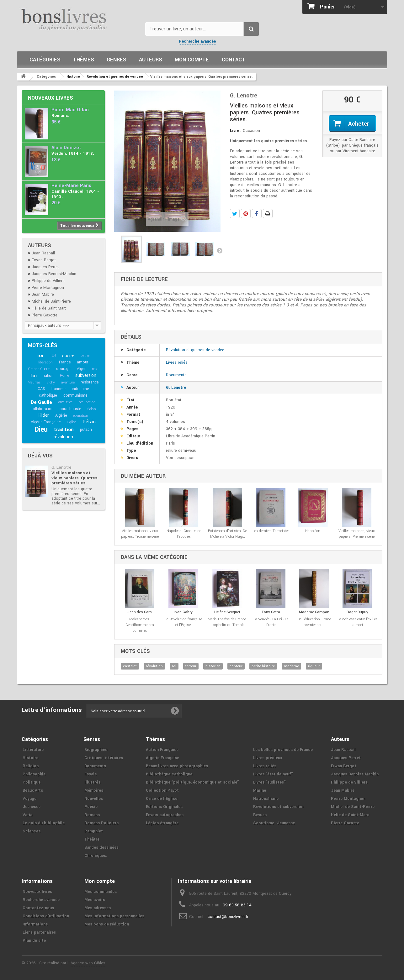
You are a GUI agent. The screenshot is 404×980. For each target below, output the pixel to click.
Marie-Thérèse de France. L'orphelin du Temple (227, 622)
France (65, 362)
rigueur (314, 666)
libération (45, 362)
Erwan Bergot (44, 260)
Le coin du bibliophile (44, 823)
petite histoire (263, 666)
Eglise (72, 422)
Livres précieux (268, 758)
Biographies (96, 750)
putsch (86, 430)
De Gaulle (41, 402)
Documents (176, 375)
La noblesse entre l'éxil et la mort (357, 622)
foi (33, 376)
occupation (87, 402)
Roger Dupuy (357, 612)
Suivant (220, 250)
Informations (35, 924)
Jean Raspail (43, 253)
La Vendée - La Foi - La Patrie (271, 622)
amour (82, 362)
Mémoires (94, 790)
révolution (63, 437)
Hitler (44, 415)
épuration (80, 416)
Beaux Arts (33, 790)
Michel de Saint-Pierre (51, 301)
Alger (81, 369)
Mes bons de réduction (107, 924)
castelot (130, 666)
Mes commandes (101, 892)
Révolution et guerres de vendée (195, 350)
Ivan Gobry (183, 612)
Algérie (61, 415)
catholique (48, 395)
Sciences (32, 831)
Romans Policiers (101, 823)
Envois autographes (165, 815)
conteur (236, 666)
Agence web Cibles (88, 963)
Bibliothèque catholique (169, 774)
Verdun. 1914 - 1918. (73, 153)
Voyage (29, 799)
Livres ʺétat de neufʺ (273, 774)
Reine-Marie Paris (71, 186)
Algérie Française (46, 422)
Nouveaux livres (50, 98)
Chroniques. (96, 856)
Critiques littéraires (104, 758)
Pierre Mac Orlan (70, 110)
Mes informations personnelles (114, 916)
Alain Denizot (66, 148)
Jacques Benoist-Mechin (54, 274)
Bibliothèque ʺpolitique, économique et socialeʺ (192, 782)
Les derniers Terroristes (271, 531)
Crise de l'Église (162, 799)
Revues (260, 815)
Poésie (91, 807)
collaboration (42, 409)
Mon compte (192, 60)
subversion (86, 375)
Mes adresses (98, 908)
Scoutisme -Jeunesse (274, 823)
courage (63, 369)
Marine (260, 790)
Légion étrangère (162, 823)
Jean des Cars (140, 612)
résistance (90, 382)
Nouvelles (94, 799)
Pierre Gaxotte (45, 315)
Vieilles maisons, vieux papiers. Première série (357, 534)
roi (40, 356)
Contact (234, 60)
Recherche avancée (197, 41)
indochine (80, 389)
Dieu (41, 430)
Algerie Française (162, 758)
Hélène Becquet (227, 612)
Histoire (30, 758)
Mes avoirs (95, 900)
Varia (27, 815)
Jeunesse (32, 807)
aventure (68, 382)
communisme (75, 395)
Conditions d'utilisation (46, 916)
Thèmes (84, 60)
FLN (53, 355)
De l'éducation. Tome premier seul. (314, 622)
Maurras (34, 382)
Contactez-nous (38, 908)
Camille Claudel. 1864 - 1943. (75, 194)
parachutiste (70, 409)
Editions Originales (164, 807)
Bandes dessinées (101, 847)
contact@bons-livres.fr (228, 917)
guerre (68, 356)
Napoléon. (313, 531)
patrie (85, 355)
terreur (191, 666)
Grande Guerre (39, 369)
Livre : (236, 131)
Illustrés (92, 782)
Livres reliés (177, 362)
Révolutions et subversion (278, 807)
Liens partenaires (39, 932)
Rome (64, 375)
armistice (65, 402)
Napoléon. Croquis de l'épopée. (184, 534)
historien (213, 666)
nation (48, 376)
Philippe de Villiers (48, 281)
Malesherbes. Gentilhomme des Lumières (140, 625)
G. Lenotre (61, 467)
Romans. (60, 115)
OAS (41, 389)
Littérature (33, 750)
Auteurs (151, 60)
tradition (64, 430)
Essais (90, 774)
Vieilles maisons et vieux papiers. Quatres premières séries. (74, 478)
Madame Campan (314, 612)
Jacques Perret (45, 267)
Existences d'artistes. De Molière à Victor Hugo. (227, 534)
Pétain (89, 422)
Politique (32, 782)
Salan (92, 409)
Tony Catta (271, 612)
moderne (291, 666)
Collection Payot (162, 790)
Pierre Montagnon (48, 288)
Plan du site (34, 941)
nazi (95, 369)
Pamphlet (94, 831)
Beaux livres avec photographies (177, 766)
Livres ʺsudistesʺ (269, 782)
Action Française (162, 750)
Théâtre (92, 839)
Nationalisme (266, 799)
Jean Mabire (43, 295)
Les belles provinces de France (283, 750)
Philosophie (34, 774)
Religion (31, 766)
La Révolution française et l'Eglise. (183, 622)
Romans (92, 815)
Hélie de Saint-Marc (49, 308)
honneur (59, 389)
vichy (51, 382)
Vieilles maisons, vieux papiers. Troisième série (140, 534)
